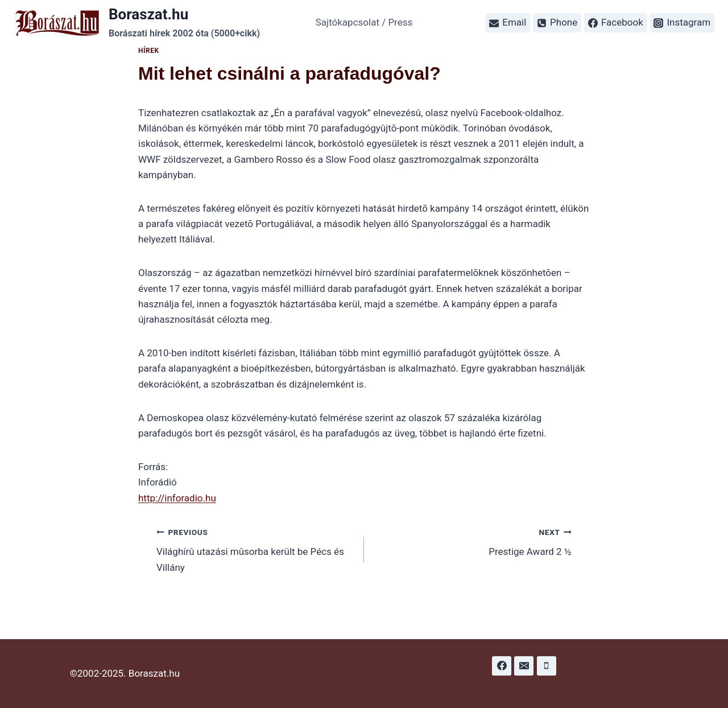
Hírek (149, 51)
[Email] (524, 666)
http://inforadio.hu (177, 498)
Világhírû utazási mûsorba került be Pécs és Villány (255, 549)
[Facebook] (502, 666)
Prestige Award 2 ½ (473, 541)
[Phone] (547, 666)
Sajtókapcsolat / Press (364, 22)
